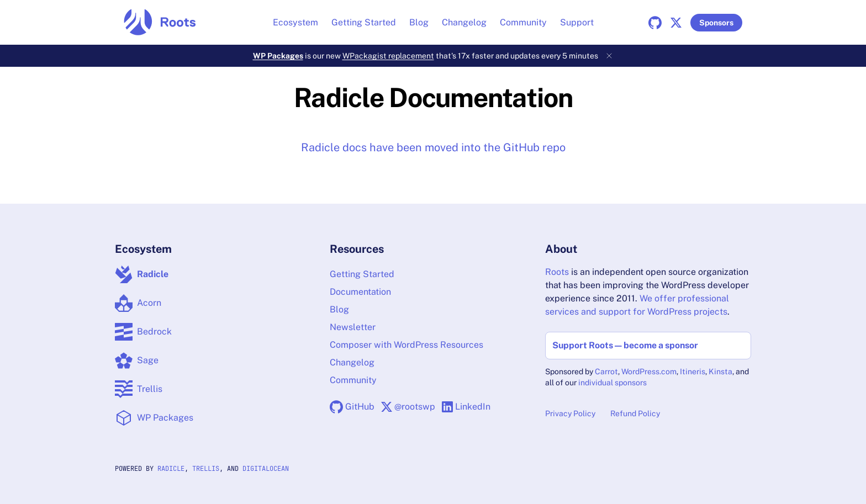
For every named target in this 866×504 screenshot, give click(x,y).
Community (523, 22)
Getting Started (364, 22)
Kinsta (720, 372)
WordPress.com (649, 372)
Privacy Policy (570, 413)
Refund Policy (635, 413)
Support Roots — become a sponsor (625, 345)
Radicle (171, 469)
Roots (557, 272)
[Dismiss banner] (609, 56)
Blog (419, 22)
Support (577, 22)
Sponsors (716, 23)
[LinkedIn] (466, 407)
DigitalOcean (266, 469)
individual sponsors (612, 383)
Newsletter (353, 327)
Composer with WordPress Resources (406, 345)
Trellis (206, 469)
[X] (678, 23)
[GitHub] (657, 23)
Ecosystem (295, 22)
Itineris (693, 372)
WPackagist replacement (388, 56)
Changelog (464, 22)
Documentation (360, 292)
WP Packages (278, 56)
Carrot (606, 372)
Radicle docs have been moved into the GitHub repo (433, 147)
